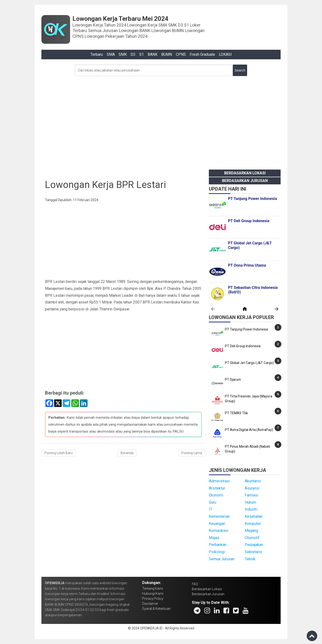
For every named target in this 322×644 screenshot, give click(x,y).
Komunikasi (219, 531)
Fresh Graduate (202, 54)
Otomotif (252, 538)
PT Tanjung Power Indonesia (246, 329)
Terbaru (97, 54)
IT (211, 509)
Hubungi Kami (153, 594)
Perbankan (218, 545)
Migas (214, 538)
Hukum (250, 502)
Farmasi (251, 495)
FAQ (195, 584)
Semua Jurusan (222, 559)
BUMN (167, 54)
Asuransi (252, 488)
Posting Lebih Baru (59, 453)
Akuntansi (253, 481)
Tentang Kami (153, 589)
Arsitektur (217, 488)
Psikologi (217, 552)
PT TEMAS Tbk (236, 413)
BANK (153, 54)
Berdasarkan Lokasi (245, 173)
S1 (142, 54)
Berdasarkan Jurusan (245, 181)
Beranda (127, 453)
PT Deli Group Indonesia (243, 346)
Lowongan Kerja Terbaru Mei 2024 (120, 19)
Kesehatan (254, 516)
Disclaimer (150, 604)
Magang (251, 531)
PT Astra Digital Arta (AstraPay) (249, 430)
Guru (213, 502)
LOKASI (225, 54)
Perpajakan (254, 545)
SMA (111, 54)
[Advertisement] (161, 121)
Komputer (253, 524)
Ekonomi (216, 495)
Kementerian (219, 516)
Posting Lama (192, 453)
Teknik (250, 559)
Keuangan (217, 524)
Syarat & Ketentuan (156, 609)
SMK (123, 54)
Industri (251, 509)
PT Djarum (233, 380)
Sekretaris (253, 552)
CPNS (181, 54)
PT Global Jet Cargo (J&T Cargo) (249, 363)
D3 (133, 54)
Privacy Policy (153, 599)
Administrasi (219, 481)
